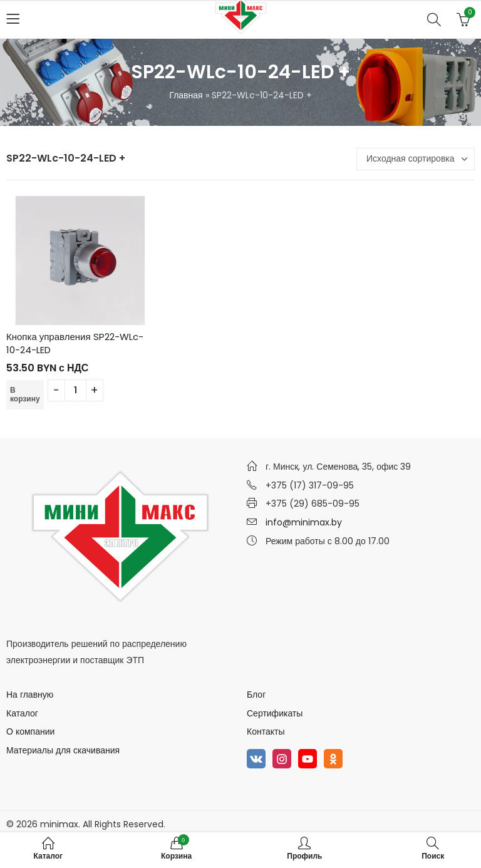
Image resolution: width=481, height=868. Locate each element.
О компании (30, 731)
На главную (30, 695)
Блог (256, 695)
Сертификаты (275, 713)
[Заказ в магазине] (416, 159)
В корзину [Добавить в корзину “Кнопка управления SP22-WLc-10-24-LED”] (25, 394)
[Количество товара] (75, 390)
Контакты (266, 731)
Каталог (22, 713)
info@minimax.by (304, 522)
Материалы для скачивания (63, 750)
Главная (186, 95)
